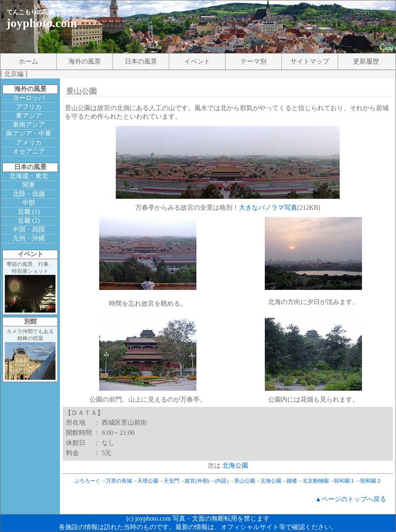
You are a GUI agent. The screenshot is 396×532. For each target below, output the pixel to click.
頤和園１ (345, 481)
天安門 (171, 481)
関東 (29, 185)
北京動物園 (316, 481)
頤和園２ (371, 481)
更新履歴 (366, 61)
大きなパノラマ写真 (268, 207)
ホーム (28, 61)
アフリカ (29, 107)
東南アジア (29, 124)
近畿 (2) (29, 220)
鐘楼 (292, 481)
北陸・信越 (29, 194)
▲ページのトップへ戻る (351, 499)
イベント (197, 61)
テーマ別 (253, 61)
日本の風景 (141, 61)
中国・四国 (29, 229)
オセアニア (29, 151)
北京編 (14, 74)
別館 (30, 321)
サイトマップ (310, 61)
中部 (29, 203)
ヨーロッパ (29, 98)
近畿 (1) (29, 212)
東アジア (29, 116)
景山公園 (245, 481)
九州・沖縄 (29, 238)
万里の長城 (119, 481)
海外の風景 (85, 61)
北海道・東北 (29, 176)
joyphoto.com (42, 23)
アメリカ (29, 142)
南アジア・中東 (29, 133)
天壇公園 (148, 481)
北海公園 (235, 465)
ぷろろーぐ (87, 481)
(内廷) (222, 481)
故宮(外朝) (197, 481)
